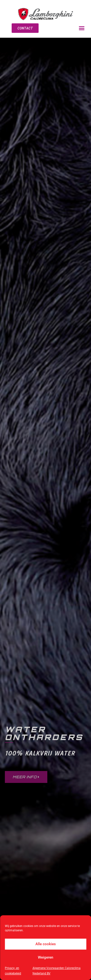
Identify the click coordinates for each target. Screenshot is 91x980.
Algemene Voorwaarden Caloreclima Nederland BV (57, 971)
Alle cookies (46, 944)
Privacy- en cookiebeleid (13, 971)
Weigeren (45, 957)
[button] (82, 28)
